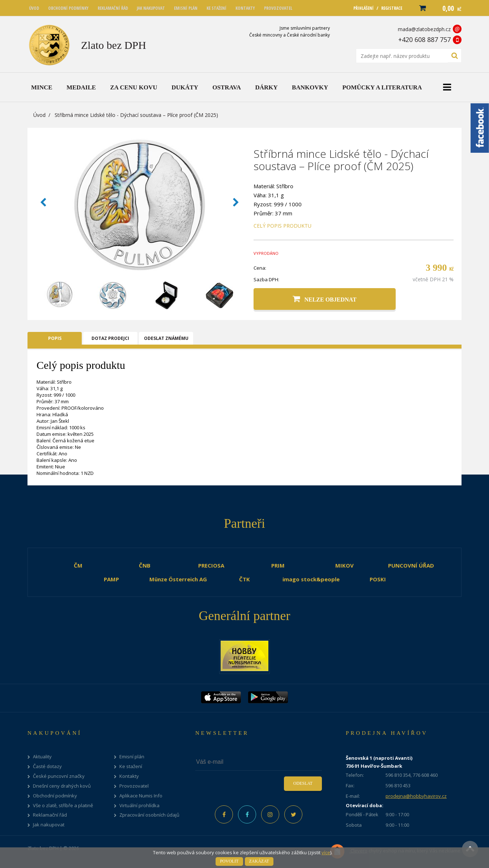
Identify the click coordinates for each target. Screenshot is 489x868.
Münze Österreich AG (178, 579)
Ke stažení (131, 766)
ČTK (244, 579)
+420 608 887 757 (424, 39)
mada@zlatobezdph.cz (424, 29)
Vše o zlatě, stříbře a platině (63, 806)
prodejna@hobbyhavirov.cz (416, 796)
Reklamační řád (50, 815)
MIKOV (345, 565)
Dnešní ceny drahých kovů (62, 786)
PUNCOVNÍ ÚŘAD (411, 565)
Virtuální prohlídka (139, 806)
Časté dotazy (47, 766)
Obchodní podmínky (55, 796)
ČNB (145, 565)
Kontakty (129, 776)
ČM (78, 565)
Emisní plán (132, 757)
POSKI (378, 579)
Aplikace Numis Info (141, 796)
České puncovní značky (59, 776)
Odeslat (303, 783)
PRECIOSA (211, 565)
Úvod (39, 115)
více (326, 852)
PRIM (278, 565)
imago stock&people (311, 579)
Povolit (229, 861)
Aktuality (42, 757)
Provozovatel (134, 786)
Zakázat (259, 861)
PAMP (111, 579)
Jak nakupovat (49, 825)
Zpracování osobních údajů (149, 815)
